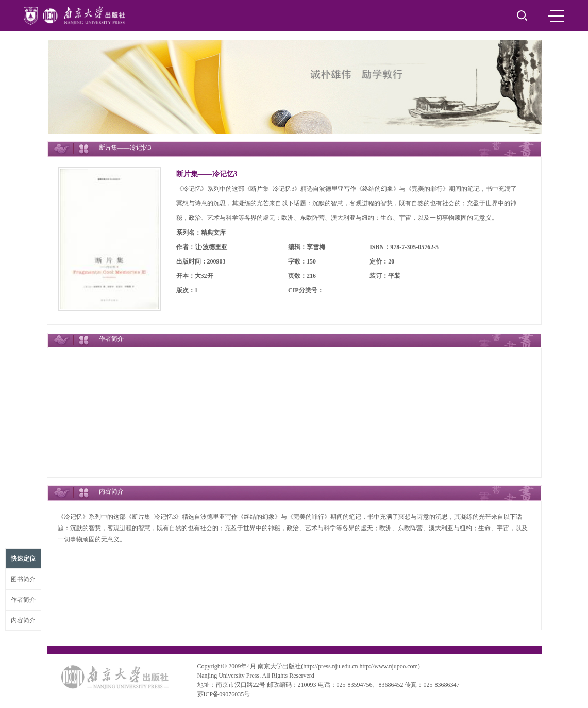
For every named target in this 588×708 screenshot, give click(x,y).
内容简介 (23, 620)
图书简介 (23, 579)
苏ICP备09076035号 (224, 694)
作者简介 (23, 600)
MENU (556, 16)
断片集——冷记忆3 (207, 174)
